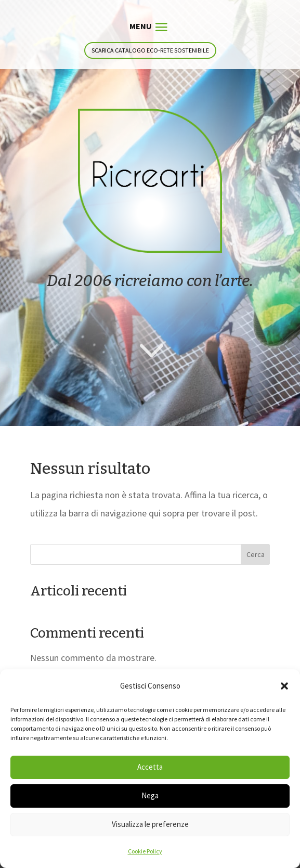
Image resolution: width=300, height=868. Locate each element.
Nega (150, 795)
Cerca (256, 554)
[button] (284, 686)
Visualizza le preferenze (150, 824)
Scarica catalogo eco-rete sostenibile (150, 50)
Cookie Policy (145, 851)
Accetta (150, 767)
